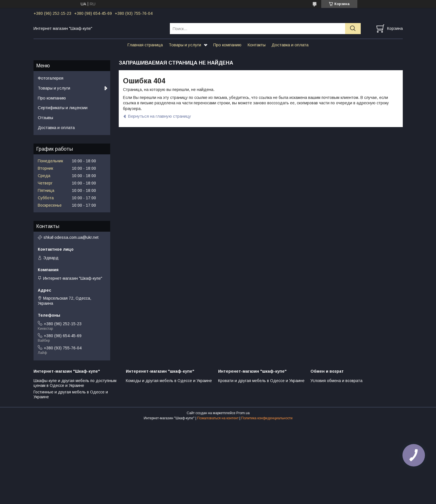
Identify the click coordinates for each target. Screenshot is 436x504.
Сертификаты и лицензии (63, 108)
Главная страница (145, 45)
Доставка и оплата (290, 45)
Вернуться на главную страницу (159, 116)
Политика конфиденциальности (267, 418)
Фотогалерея (51, 78)
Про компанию (227, 45)
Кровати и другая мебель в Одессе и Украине (261, 381)
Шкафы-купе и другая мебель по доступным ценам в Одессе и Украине (75, 383)
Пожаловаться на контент (218, 418)
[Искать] (353, 29)
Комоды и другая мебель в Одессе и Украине (169, 381)
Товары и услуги (185, 45)
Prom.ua (243, 413)
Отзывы (45, 118)
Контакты (256, 45)
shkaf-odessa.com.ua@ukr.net (71, 237)
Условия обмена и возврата (336, 381)
